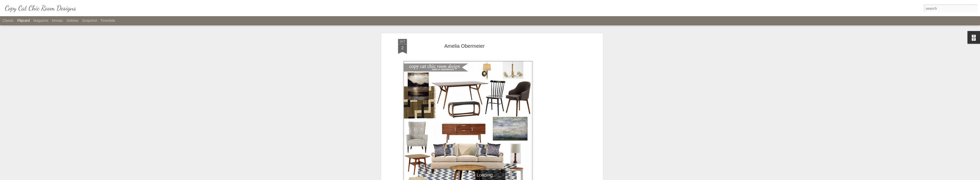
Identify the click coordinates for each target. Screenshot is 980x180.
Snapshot (90, 20)
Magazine (41, 20)
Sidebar (73, 20)
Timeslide (108, 20)
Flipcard (24, 20)
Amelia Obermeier (464, 46)
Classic (8, 20)
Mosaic (57, 20)
